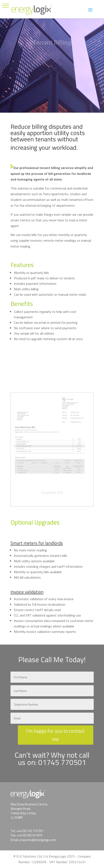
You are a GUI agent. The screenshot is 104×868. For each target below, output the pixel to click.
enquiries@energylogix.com (38, 840)
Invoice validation (27, 592)
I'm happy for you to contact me (55, 735)
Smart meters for (28, 543)
